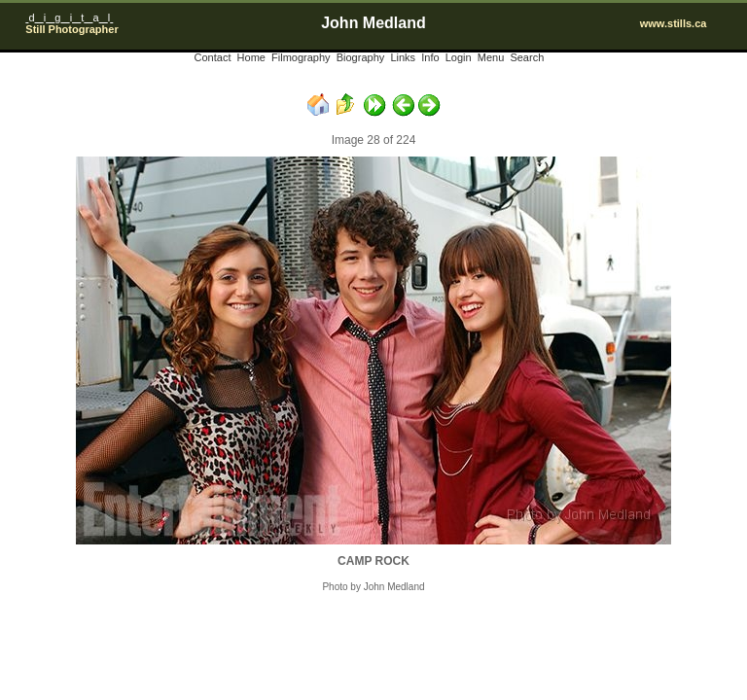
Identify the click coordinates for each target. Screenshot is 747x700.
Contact (213, 57)
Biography (361, 57)
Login (459, 57)
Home (251, 57)
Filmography (301, 57)
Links (403, 57)
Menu (491, 57)
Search (527, 57)
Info (430, 57)
